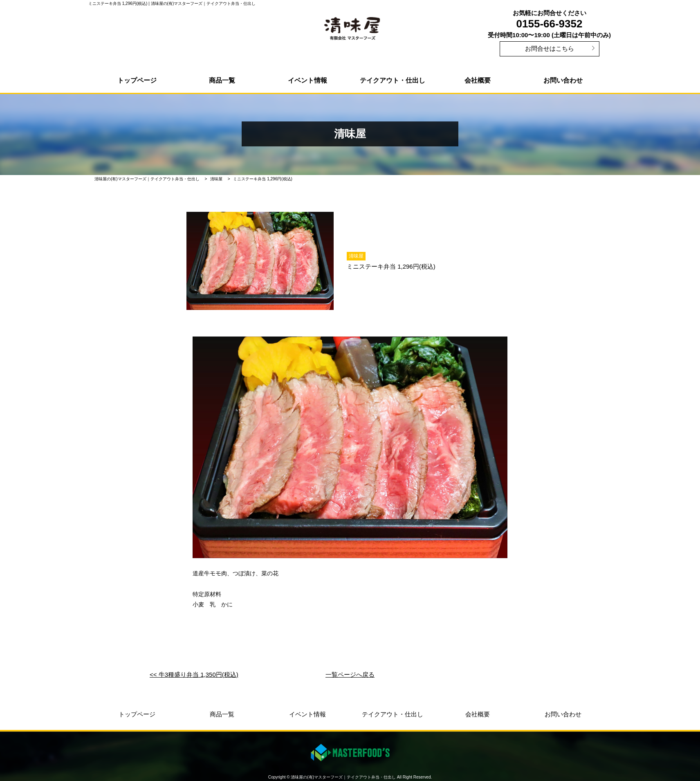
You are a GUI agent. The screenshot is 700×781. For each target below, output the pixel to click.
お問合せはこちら (550, 48)
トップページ (137, 80)
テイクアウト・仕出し (393, 80)
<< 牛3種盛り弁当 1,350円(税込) (194, 674)
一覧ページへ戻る (350, 674)
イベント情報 (307, 80)
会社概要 (478, 80)
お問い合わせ (563, 80)
